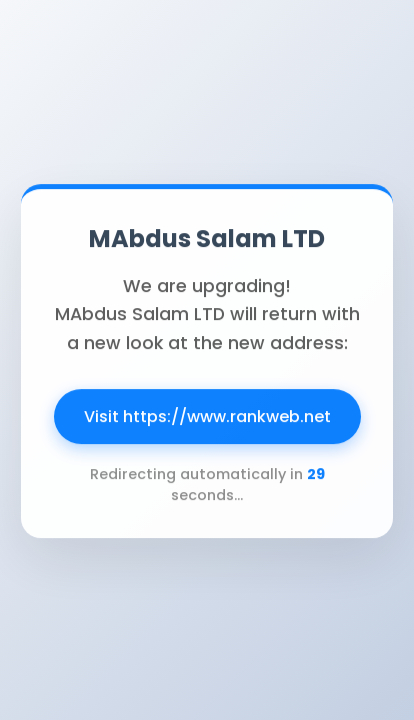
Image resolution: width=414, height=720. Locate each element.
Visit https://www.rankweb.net (207, 418)
